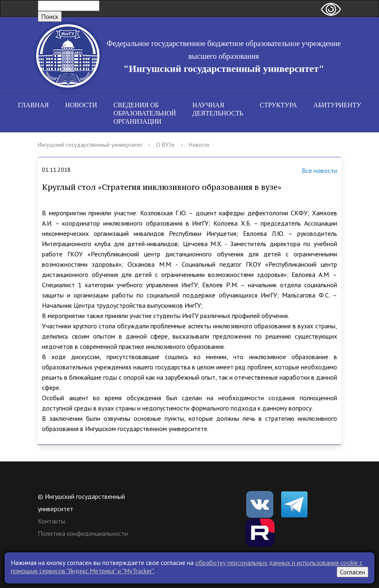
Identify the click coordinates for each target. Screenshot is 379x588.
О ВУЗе (165, 145)
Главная (34, 105)
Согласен (352, 572)
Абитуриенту (337, 105)
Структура (278, 105)
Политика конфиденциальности (83, 533)
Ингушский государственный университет (90, 145)
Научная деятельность (218, 109)
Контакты (52, 521)
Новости (81, 105)
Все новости (309, 171)
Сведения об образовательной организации (145, 113)
